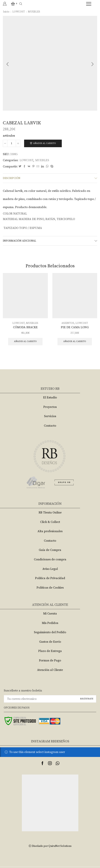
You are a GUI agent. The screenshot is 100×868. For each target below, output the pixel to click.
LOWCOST (19, 12)
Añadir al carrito (45, 143)
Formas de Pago (50, 660)
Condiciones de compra (50, 559)
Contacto (50, 426)
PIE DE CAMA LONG (75, 327)
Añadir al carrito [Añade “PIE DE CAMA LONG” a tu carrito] (75, 341)
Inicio (6, 12)
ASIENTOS (68, 323)
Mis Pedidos (50, 623)
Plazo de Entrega (50, 651)
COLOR (8, 214)
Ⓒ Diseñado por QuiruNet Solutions (50, 846)
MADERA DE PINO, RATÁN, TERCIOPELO (47, 219)
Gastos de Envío (50, 642)
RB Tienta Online (50, 513)
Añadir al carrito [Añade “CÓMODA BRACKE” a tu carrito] (25, 341)
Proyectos (50, 407)
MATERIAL (10, 219)
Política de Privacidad (50, 578)
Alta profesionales (50, 531)
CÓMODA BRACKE (25, 327)
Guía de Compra (50, 550)
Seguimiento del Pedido (50, 632)
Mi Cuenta (50, 614)
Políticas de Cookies (50, 588)
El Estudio (50, 397)
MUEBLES (34, 12)
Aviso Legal (50, 569)
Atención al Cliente (50, 670)
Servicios (50, 416)
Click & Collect (50, 522)
